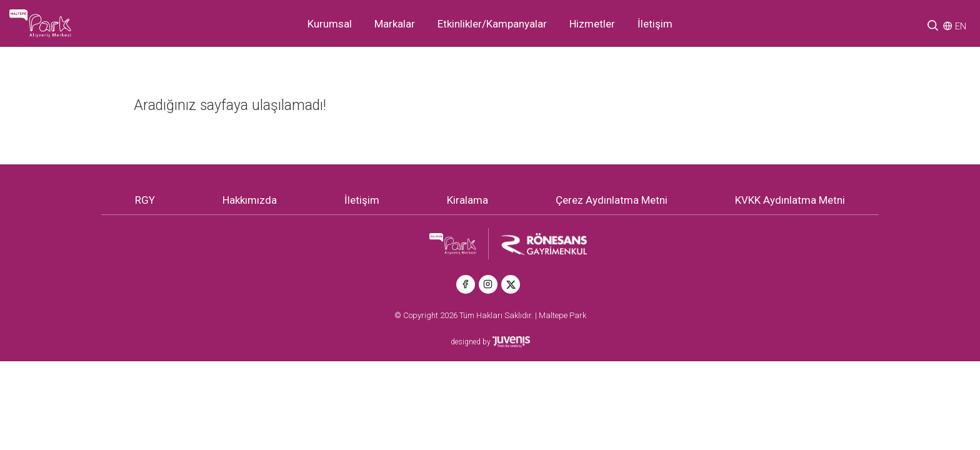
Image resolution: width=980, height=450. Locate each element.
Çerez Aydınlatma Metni (612, 200)
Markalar (395, 24)
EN (961, 26)
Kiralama (467, 200)
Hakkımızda (250, 200)
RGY (145, 200)
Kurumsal (330, 24)
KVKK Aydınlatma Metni (790, 200)
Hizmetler (592, 24)
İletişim (655, 24)
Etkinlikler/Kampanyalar (492, 24)
